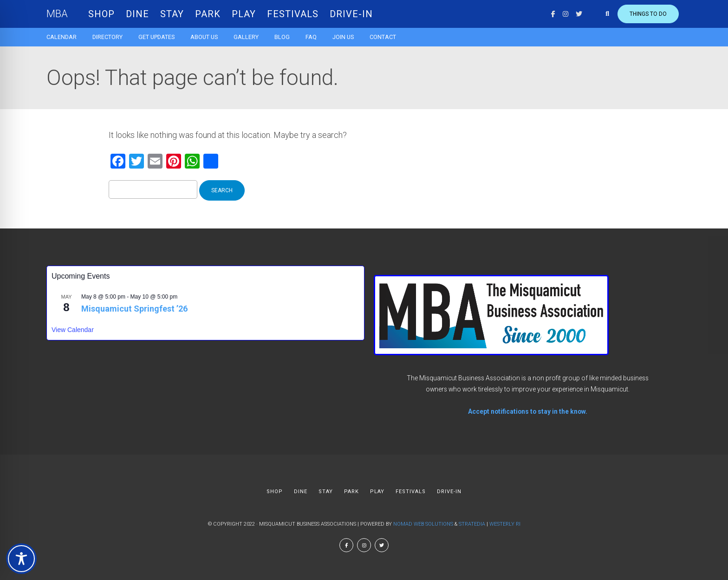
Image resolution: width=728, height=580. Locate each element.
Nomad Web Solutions (423, 524)
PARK (208, 14)
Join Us (343, 37)
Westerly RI (505, 524)
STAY (172, 14)
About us (204, 37)
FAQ (311, 37)
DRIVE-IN (351, 14)
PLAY (244, 14)
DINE (137, 14)
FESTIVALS (293, 14)
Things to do (648, 14)
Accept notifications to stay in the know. (528, 411)
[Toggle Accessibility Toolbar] (21, 559)
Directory (107, 37)
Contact (383, 37)
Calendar (62, 37)
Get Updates (156, 37)
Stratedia (472, 524)
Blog (282, 37)
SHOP (101, 14)
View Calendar (73, 330)
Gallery (246, 37)
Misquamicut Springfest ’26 (134, 309)
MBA (57, 14)
